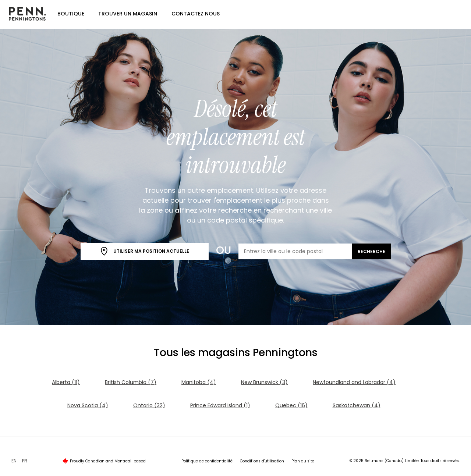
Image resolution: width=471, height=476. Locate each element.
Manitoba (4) (199, 382)
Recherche (371, 251)
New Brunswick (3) (264, 382)
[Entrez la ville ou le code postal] (295, 251)
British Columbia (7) (131, 382)
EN (14, 461)
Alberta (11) (66, 382)
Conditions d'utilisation (262, 461)
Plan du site (303, 461)
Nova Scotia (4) (88, 405)
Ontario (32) (149, 405)
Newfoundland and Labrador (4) (354, 382)
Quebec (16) (291, 405)
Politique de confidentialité (207, 461)
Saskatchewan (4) (357, 405)
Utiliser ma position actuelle (144, 251)
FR (25, 461)
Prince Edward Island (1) (220, 405)
